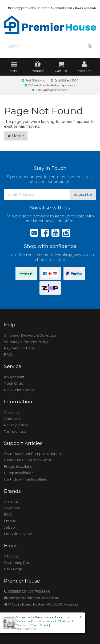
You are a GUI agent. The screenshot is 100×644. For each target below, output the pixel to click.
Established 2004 (65, 80)
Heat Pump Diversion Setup (28, 460)
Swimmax (13, 508)
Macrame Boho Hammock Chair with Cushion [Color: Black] (45, 623)
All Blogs (11, 556)
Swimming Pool (18, 563)
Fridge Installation (19, 466)
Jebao (9, 527)
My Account (14, 377)
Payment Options (19, 348)
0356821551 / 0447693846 (74, 8)
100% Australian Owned (50, 90)
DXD (8, 514)
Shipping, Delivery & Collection (31, 335)
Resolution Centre (20, 390)
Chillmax (11, 502)
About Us (12, 412)
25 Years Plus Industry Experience (50, 85)
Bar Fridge (13, 569)
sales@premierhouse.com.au (29, 8)
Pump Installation (19, 473)
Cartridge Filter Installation (27, 479)
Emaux (10, 521)
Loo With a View (18, 534)
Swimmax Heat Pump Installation (32, 454)
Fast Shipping (33, 80)
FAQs (9, 354)
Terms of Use (15, 431)
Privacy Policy (16, 425)
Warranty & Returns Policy (26, 342)
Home (16, 136)
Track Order (14, 383)
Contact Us (14, 419)
